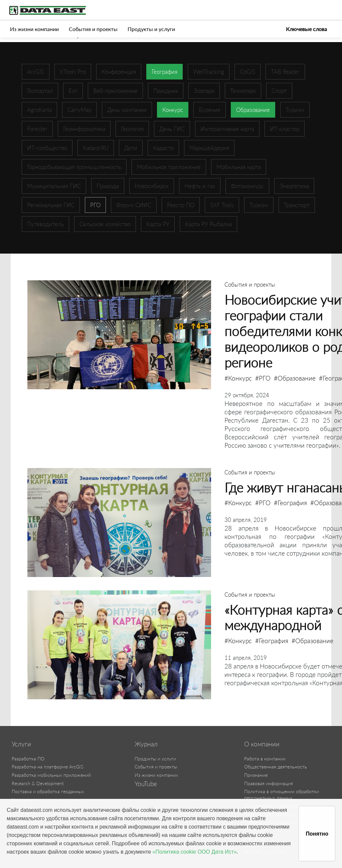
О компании (262, 744)
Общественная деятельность (276, 767)
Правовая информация (269, 783)
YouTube (146, 784)
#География (290, 503)
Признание (256, 775)
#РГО (263, 378)
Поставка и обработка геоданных (48, 791)
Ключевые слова (306, 29)
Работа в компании (265, 759)
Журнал (146, 744)
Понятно (317, 834)
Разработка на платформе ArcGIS (47, 767)
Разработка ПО (28, 759)
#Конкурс (238, 378)
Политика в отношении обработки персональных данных (282, 794)
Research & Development (38, 783)
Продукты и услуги (151, 29)
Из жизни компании (34, 29)
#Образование (295, 378)
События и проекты (93, 29)
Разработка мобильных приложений (51, 775)
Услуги (21, 744)
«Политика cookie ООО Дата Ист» (195, 852)
